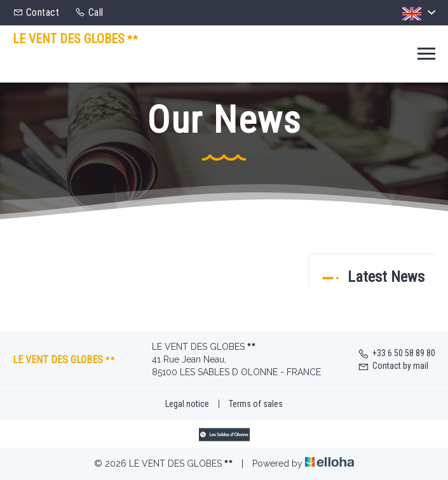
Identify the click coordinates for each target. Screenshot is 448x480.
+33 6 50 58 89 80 (397, 353)
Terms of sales (256, 404)
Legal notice (187, 404)
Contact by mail (393, 366)
